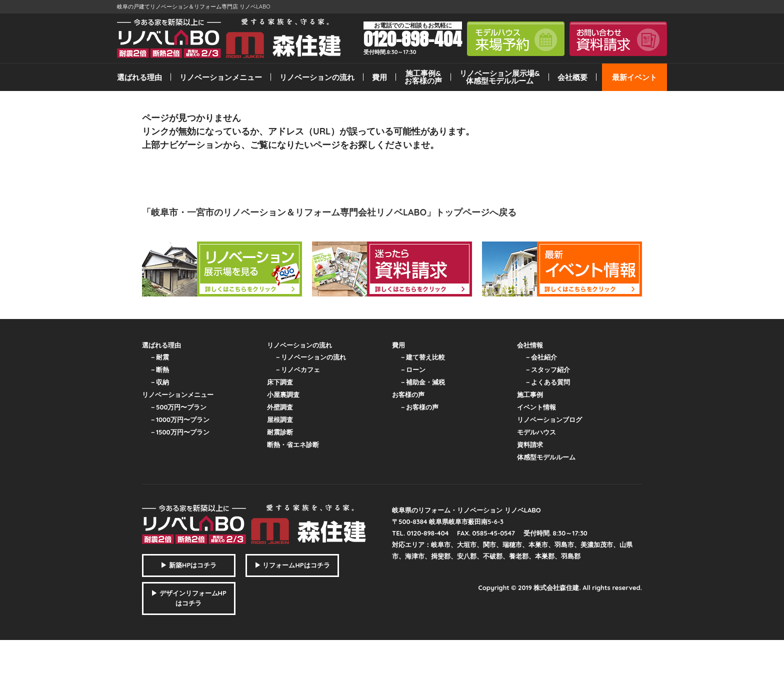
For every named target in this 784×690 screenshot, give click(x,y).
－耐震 (159, 357)
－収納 (159, 382)
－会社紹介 (541, 357)
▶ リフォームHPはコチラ (292, 565)
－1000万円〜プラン (179, 419)
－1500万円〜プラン (179, 432)
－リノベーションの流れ (310, 357)
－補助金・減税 (422, 382)
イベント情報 (536, 407)
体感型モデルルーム (546, 457)
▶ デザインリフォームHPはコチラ (189, 598)
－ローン (412, 369)
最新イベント (634, 77)
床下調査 (280, 382)
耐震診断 (280, 432)
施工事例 (530, 394)
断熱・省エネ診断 (293, 444)
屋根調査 (280, 419)
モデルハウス (536, 432)
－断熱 (159, 369)
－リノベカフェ (297, 369)
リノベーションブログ (549, 419)
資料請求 (530, 444)
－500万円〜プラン (178, 407)
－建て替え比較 (422, 357)
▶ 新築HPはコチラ (188, 565)
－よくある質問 (547, 382)
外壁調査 (280, 407)
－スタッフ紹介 (547, 369)
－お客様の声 (419, 407)
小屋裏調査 (283, 394)
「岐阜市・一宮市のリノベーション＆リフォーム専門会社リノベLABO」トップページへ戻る (329, 212)
